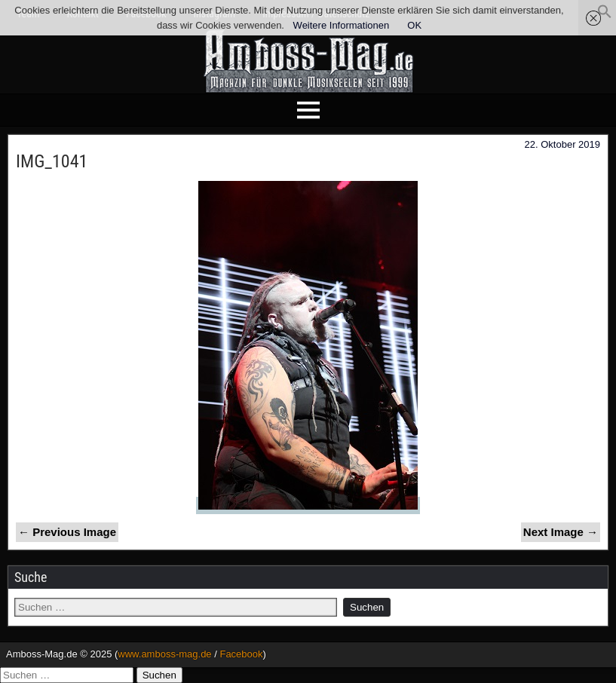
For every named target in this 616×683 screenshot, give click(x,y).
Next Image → (561, 532)
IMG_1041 (52, 161)
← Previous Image (67, 532)
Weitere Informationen (342, 25)
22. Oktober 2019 (562, 144)
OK (414, 25)
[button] (605, 15)
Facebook (241, 654)
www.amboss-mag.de (164, 654)
